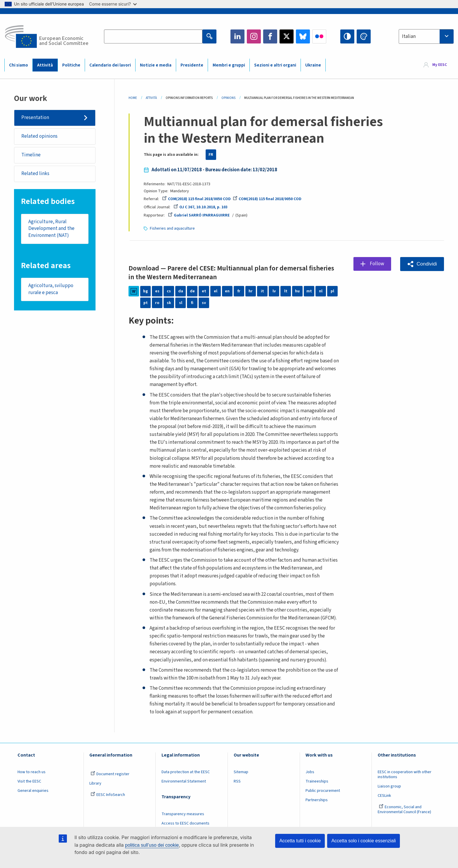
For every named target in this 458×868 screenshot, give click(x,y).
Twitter (287, 36)
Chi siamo (19, 65)
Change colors (364, 36)
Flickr (319, 36)
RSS (237, 781)
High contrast (347, 36)
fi (192, 303)
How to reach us (32, 772)
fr (239, 291)
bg (145, 291)
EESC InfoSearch (108, 795)
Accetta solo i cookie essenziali (364, 841)
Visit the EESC (29, 781)
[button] (422, 264)
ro (157, 303)
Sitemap (241, 772)
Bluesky (303, 36)
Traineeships (317, 781)
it (262, 291)
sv (204, 303)
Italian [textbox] (409, 36)
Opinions (228, 98)
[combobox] (426, 36)
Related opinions (39, 136)
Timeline (31, 155)
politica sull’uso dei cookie (152, 845)
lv (274, 291)
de (192, 291)
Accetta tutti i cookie (300, 841)
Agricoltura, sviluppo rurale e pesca (51, 289)
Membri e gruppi (229, 65)
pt (146, 303)
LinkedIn (237, 36)
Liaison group (389, 786)
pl (332, 291)
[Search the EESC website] (153, 36)
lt (286, 291)
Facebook (270, 36)
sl (181, 303)
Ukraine (313, 65)
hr (251, 291)
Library (95, 783)
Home (133, 98)
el (216, 291)
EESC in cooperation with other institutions (405, 774)
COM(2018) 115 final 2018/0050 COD (196, 199)
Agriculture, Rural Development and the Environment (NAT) (51, 229)
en (227, 291)
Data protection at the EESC (186, 772)
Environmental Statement (184, 781)
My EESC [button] (440, 65)
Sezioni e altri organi (275, 65)
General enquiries (33, 791)
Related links (35, 174)
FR (211, 155)
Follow (377, 264)
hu (297, 291)
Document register (110, 774)
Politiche (71, 65)
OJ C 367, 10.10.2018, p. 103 (201, 207)
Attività (45, 65)
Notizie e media (156, 65)
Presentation (35, 118)
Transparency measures (183, 814)
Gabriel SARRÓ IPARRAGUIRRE (199, 215)
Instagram (254, 36)
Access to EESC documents (185, 823)
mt (309, 291)
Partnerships (317, 800)
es (157, 291)
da (181, 291)
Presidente (192, 65)
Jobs (310, 772)
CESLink (384, 796)
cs (169, 291)
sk (169, 303)
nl (321, 291)
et (204, 291)
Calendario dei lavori (110, 65)
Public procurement (323, 791)
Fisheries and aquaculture (172, 228)
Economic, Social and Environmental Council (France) (405, 810)
